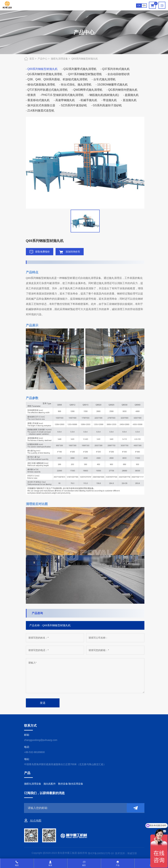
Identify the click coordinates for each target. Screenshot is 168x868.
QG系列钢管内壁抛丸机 (123, 90)
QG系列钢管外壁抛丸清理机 (45, 74)
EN (144, 6)
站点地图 (33, 821)
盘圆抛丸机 (132, 95)
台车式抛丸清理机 (104, 79)
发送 (43, 703)
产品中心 (43, 59)
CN (139, 6)
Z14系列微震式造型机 (41, 111)
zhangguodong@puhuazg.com (41, 740)
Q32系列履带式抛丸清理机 (80, 69)
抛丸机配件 (50, 784)
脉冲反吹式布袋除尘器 (41, 105)
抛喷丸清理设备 (59, 59)
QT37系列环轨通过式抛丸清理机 (48, 90)
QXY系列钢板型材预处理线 (85, 74)
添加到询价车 (70, 252)
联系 (50, 865)
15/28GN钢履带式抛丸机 (112, 85)
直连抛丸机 (130, 100)
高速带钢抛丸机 (65, 100)
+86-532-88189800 (34, 752)
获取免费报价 (40, 252)
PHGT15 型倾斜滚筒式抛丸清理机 (63, 95)
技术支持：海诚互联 (126, 853)
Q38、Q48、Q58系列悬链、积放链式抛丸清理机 (58, 79)
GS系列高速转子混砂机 (107, 105)
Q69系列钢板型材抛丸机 (85, 59)
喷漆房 (32, 95)
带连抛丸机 (110, 100)
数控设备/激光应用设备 (71, 784)
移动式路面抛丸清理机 (41, 85)
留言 (84, 865)
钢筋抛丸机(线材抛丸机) (104, 95)
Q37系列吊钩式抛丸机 (116, 69)
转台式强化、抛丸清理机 (76, 85)
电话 (17, 865)
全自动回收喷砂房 (119, 74)
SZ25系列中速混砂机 (74, 105)
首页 (32, 59)
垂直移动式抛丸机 (39, 100)
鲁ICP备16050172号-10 (101, 853)
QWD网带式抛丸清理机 (88, 90)
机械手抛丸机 (89, 100)
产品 (118, 865)
